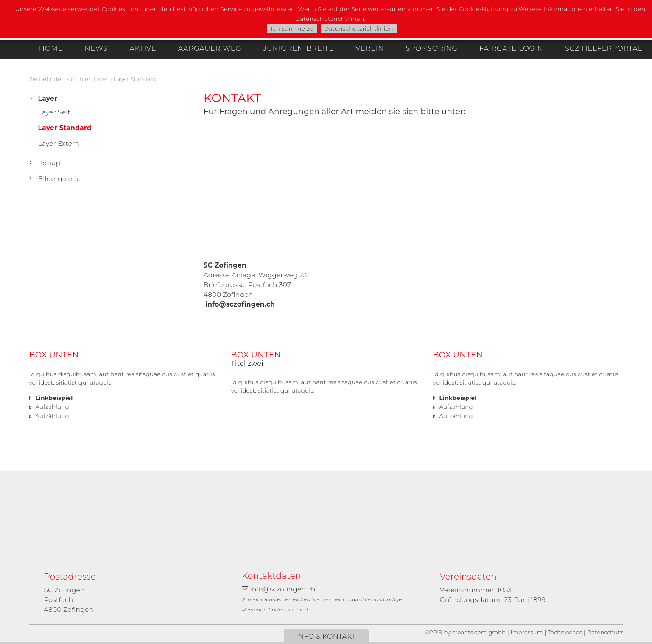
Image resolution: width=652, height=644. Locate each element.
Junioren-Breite (298, 49)
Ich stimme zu (292, 28)
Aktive (143, 49)
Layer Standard (135, 79)
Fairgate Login (511, 49)
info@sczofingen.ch (240, 304)
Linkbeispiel (54, 398)
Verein (370, 49)
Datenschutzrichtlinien (359, 28)
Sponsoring (431, 49)
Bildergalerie (60, 179)
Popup (49, 163)
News (96, 49)
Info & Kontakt (326, 637)
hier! (302, 609)
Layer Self (54, 112)
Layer (101, 79)
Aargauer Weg (210, 49)
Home (51, 49)
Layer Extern (59, 144)
